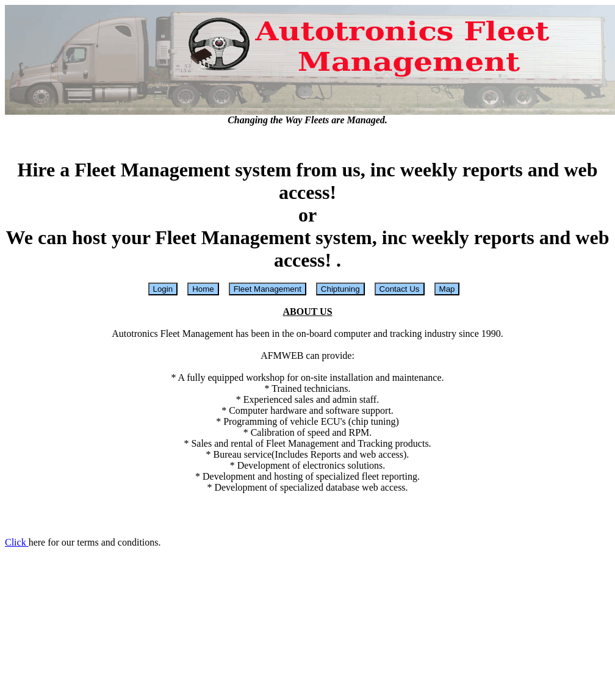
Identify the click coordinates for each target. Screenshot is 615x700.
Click (17, 542)
